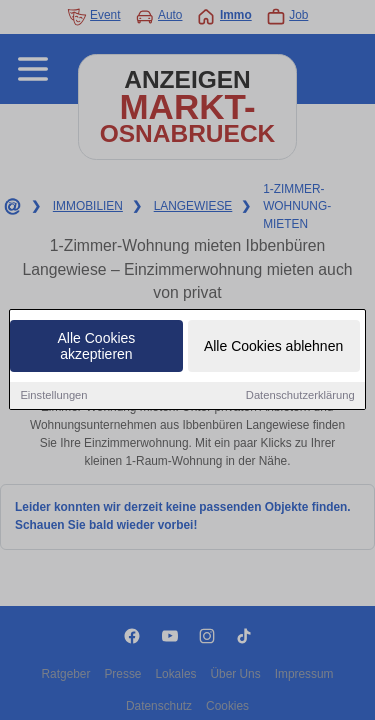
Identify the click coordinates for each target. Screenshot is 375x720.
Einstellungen (53, 396)
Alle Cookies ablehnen (273, 347)
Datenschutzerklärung (300, 396)
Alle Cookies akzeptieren (97, 347)
